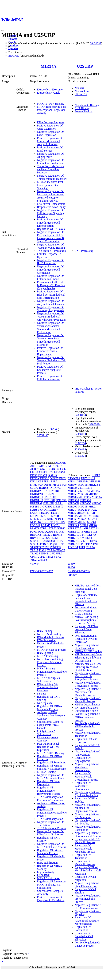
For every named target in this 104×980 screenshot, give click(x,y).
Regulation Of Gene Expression (48, 783)
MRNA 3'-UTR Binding (51, 104)
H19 (93, 478)
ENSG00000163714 (79, 571)
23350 (71, 564)
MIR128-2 (74, 488)
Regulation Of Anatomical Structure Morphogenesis (87, 921)
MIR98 (93, 525)
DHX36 (45, 478)
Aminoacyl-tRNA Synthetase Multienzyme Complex (51, 715)
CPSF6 (51, 472)
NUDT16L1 (37, 522)
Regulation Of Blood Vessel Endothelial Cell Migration (88, 870)
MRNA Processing (48, 656)
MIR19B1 (73, 500)
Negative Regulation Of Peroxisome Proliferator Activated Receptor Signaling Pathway (50, 196)
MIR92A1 (74, 525)
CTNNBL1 (74, 478)
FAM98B (47, 485)
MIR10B (83, 485)
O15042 (72, 575)
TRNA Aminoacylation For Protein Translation (50, 798)
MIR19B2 (85, 500)
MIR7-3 (82, 522)
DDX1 (34, 475)
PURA (42, 532)
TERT (82, 547)
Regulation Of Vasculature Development (83, 786)
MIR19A (97, 497)
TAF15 (34, 550)
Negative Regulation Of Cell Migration (88, 816)
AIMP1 (34, 466)
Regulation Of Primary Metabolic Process (50, 852)
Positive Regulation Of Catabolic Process (88, 944)
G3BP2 (34, 488)
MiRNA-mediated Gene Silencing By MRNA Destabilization (88, 667)
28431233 (96, 43)
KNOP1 (44, 510)
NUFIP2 (60, 522)
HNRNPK (49, 500)
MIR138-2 (74, 491)
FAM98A (35, 485)
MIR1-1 (72, 481)
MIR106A (83, 481)
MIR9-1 (92, 522)
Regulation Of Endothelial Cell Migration (84, 936)
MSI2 (33, 519)
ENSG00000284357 (41, 571)
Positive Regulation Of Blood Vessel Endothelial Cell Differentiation (51, 295)
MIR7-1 (93, 519)
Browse (13, 39)
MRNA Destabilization (88, 705)
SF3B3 (34, 544)
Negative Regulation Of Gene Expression (50, 133)
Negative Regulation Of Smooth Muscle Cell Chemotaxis (50, 270)
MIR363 (72, 519)
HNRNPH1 (37, 497)
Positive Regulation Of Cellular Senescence (50, 378)
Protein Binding (84, 111)
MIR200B (73, 503)
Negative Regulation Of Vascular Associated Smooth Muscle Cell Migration (50, 340)
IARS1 (59, 503)
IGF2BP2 (47, 507)
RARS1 (60, 532)
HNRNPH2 (50, 497)
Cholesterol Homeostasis (51, 204)
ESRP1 (55, 481)
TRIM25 (35, 554)
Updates (13, 48)
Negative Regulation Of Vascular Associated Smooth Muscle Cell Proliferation (50, 328)
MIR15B (83, 494)
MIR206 (72, 507)
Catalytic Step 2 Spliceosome (46, 733)
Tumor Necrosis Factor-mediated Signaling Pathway (50, 169)
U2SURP (85, 66)
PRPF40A (87, 544)
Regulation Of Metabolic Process (85, 863)
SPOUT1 (59, 544)
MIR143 (85, 491)
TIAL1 (43, 550)
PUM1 (34, 532)
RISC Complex (83, 614)
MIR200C (85, 503)
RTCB (42, 538)
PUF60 (61, 528)
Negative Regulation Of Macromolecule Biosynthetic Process (88, 676)
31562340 (53, 429)
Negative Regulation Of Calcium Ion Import (50, 277)
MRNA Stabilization (49, 878)
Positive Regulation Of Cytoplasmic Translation (51, 899)
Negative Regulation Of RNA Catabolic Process (50, 833)
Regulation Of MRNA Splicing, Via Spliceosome (52, 767)
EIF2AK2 (36, 481)
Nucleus (79, 88)
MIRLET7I (74, 544)
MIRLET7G (90, 541)
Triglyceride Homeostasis (51, 251)
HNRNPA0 (55, 488)
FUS (64, 485)
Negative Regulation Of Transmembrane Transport (52, 177)
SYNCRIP (55, 547)
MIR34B (83, 516)
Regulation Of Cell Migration (85, 878)
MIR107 (72, 485)
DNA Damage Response (51, 122)
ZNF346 (43, 560)
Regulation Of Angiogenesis (83, 759)
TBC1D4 (73, 547)
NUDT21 (50, 522)
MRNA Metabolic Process (52, 650)
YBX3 (34, 560)
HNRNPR (48, 503)
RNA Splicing (45, 653)
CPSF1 (43, 472)
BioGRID (14, 56)
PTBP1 (44, 528)
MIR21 (93, 507)
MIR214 (72, 510)
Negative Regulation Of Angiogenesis (50, 155)
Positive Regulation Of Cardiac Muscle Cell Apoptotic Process (50, 141)
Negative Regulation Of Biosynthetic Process (88, 684)
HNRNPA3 (36, 494)
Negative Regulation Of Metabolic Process (88, 700)
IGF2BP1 (35, 507)
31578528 (80, 456)
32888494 (80, 415)
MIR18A (93, 494)
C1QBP (52, 469)
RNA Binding (82, 108)
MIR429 (83, 519)
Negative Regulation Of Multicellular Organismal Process (88, 808)
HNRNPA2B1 (51, 491)
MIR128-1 (94, 485)
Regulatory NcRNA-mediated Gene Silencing (86, 629)
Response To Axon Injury (51, 207)
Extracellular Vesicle (49, 93)
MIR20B (83, 507)
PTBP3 (53, 528)
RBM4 (34, 538)
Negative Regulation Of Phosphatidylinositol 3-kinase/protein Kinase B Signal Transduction (51, 237)
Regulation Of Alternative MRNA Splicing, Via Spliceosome (52, 885)
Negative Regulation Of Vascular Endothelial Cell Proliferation (51, 360)
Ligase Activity (46, 872)
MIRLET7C (75, 535)
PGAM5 (46, 525)
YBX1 (50, 557)
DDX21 (43, 475)
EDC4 (63, 478)
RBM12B (47, 535)
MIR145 (95, 491)
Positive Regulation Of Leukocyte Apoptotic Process (50, 370)
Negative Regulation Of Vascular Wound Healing (51, 246)
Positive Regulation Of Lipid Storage (50, 149)
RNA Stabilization (47, 863)
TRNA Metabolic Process (51, 828)
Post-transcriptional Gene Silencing (86, 609)
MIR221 (83, 510)
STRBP (34, 547)
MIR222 (93, 510)
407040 (34, 564)
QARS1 (51, 532)
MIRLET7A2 (91, 528)
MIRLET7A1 (75, 528)
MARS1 (46, 516)
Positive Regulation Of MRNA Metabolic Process (88, 726)
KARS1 (35, 510)
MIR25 (72, 513)
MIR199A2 (85, 497)
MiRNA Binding (46, 772)
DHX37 (54, 478)
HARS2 (43, 488)
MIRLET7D (89, 535)
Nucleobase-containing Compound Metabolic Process (50, 662)
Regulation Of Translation (52, 762)
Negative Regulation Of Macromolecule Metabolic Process (88, 692)
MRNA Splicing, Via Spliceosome (49, 679)
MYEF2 (42, 519)
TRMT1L (46, 554)
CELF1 (34, 472)
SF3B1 (51, 541)
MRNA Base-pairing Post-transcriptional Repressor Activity (52, 110)
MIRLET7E (74, 538)
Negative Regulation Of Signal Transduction (88, 885)
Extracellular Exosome (50, 90)
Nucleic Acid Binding (87, 105)
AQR (33, 469)
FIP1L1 (57, 485)
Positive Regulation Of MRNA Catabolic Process (88, 717)
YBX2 (57, 557)
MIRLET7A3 (75, 532)
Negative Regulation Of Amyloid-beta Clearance (51, 302)
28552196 (43, 435)
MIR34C (94, 516)
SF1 (57, 538)
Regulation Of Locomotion (83, 928)
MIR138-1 (86, 488)
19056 (71, 567)
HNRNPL (61, 500)
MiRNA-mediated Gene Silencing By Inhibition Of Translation (88, 658)
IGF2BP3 (58, 507)
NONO (59, 519)
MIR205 (97, 503)
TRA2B (61, 550)
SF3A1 (34, 541)
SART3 (50, 538)
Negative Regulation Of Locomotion (88, 828)
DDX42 (85, 478)
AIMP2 (43, 466)
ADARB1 (61, 463)
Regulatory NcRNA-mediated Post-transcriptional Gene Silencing (86, 600)
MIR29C (81, 513)
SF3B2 (60, 541)
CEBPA (96, 475)
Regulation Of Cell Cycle (51, 229)
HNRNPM (36, 503)
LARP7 (54, 510)
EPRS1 (46, 481)
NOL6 (51, 519)
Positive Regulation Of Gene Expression (50, 127)
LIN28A (44, 513)
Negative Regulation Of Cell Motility (88, 822)
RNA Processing (84, 251)
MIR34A (49, 66)
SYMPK (44, 547)
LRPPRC (35, 516)
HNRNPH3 (37, 500)
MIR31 (91, 513)
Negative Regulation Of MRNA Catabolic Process (51, 845)
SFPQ (50, 544)
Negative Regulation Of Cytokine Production (88, 794)
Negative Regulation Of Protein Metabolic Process (88, 899)
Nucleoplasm (82, 91)
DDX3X (52, 475)
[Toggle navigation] (3, 31)
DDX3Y (35, 478)
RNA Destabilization (86, 708)
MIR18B (73, 497)
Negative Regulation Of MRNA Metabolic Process (52, 777)
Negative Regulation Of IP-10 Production (50, 262)
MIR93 (84, 525)
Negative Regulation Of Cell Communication (88, 906)
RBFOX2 (35, 535)
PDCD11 (35, 525)
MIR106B (95, 481)
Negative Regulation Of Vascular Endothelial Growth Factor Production (52, 317)
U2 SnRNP (81, 94)
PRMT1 (35, 528)
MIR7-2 (72, 522)
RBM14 (58, 535)
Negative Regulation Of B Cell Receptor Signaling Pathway (52, 213)
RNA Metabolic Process (51, 637)
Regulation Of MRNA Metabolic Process (50, 708)
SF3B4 (42, 544)
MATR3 (56, 516)
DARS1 (61, 472)
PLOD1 (55, 525)
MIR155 (72, 494)
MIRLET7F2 (75, 541)
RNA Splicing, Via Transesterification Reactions (48, 687)
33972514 (80, 443)
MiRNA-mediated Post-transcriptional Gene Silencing (50, 185)
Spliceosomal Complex (50, 722)
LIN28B (54, 513)
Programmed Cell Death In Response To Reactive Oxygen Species (51, 285)
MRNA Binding (46, 668)
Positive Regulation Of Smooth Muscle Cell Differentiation (50, 223)
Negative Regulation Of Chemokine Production (50, 162)
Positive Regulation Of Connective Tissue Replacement (50, 351)
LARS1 (34, 513)
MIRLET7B (90, 532)
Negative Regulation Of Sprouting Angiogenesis (50, 309)
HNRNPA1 (36, 491)
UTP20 (41, 557)
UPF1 (33, 557)
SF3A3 (43, 541)
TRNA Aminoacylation (50, 819)
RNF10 (97, 544)
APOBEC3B (55, 466)
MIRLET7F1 (89, 538)
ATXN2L (42, 469)
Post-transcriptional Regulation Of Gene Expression (48, 747)
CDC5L (61, 469)
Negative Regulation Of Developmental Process (88, 834)
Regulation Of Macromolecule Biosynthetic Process (49, 791)
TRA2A (51, 550)
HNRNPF (49, 494)
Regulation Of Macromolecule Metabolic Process (52, 813)
